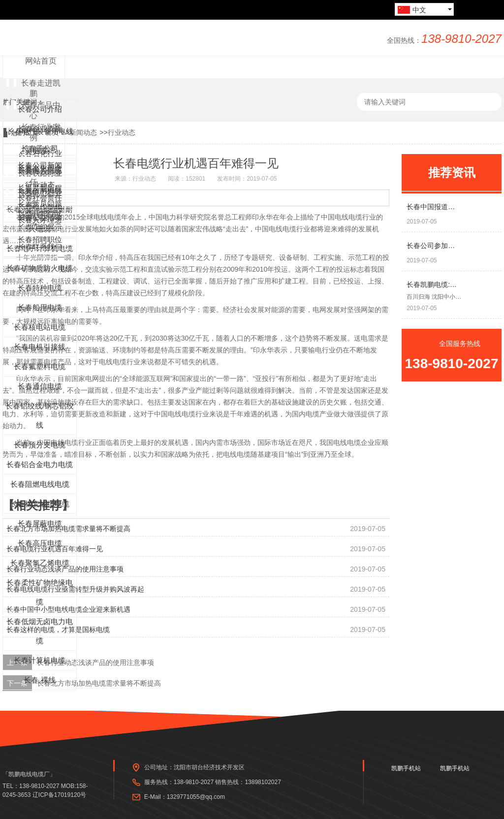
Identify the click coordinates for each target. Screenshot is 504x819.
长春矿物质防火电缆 (40, 268)
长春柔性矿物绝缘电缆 (40, 592)
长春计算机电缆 (40, 660)
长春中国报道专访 (434, 207)
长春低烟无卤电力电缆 (40, 631)
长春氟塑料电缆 (40, 366)
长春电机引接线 (40, 347)
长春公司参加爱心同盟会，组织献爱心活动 (434, 246)
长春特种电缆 (40, 288)
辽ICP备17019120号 (59, 795)
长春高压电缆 (40, 543)
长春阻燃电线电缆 (40, 484)
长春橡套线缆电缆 (40, 504)
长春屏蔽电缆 (40, 523)
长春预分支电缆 (40, 445)
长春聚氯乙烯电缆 (40, 563)
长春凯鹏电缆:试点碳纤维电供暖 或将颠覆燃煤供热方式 (434, 284)
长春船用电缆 (40, 307)
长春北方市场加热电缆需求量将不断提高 (99, 683)
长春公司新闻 (40, 165)
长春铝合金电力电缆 (40, 464)
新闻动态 (83, 132)
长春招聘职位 (40, 239)
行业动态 (122, 132)
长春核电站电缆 (40, 327)
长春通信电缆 (40, 386)
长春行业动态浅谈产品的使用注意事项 (95, 662)
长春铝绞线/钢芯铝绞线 (40, 415)
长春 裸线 (39, 680)
